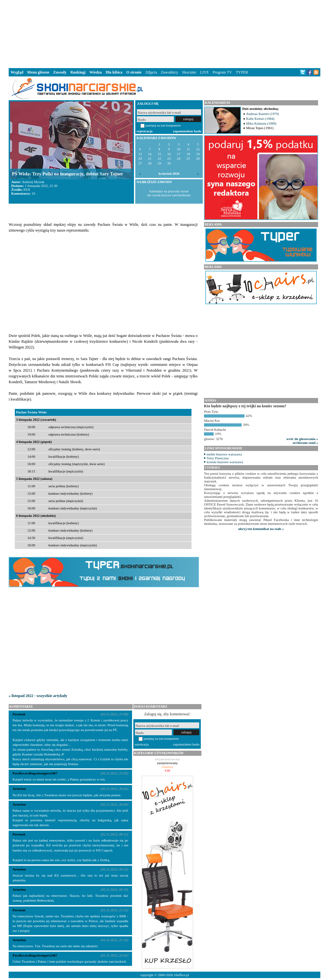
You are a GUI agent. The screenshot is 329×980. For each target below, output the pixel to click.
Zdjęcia (151, 72)
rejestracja (145, 131)
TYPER (242, 72)
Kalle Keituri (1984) (260, 119)
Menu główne (38, 72)
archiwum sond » (305, 443)
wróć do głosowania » (302, 439)
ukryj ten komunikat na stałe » (261, 529)
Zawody (60, 72)
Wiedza (95, 72)
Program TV (222, 72)
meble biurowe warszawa (224, 454)
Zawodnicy (170, 72)
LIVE (204, 72)
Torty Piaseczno (218, 458)
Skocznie (189, 72)
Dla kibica (114, 72)
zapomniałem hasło (187, 131)
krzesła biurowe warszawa (225, 462)
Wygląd (17, 72)
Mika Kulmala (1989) (261, 123)
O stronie (134, 72)
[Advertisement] (164, 33)
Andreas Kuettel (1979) (262, 114)
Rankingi (78, 72)
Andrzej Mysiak (33, 182)
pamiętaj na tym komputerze (163, 125)
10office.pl (181, 975)
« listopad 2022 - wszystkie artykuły (38, 696)
